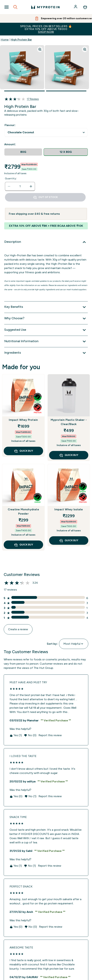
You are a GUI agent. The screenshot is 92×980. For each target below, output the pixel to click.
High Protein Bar (21, 40)
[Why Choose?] (46, 319)
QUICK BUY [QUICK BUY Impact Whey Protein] (23, 451)
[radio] (23, 152)
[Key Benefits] (46, 307)
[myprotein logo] (45, 7)
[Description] (46, 242)
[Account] (76, 7)
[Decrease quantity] (9, 186)
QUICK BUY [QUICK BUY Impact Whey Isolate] (69, 541)
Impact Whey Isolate (69, 509)
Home (5, 40)
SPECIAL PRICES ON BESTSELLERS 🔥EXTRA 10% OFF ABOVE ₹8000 (46, 29)
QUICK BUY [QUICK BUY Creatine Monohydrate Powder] (23, 545)
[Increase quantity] (31, 186)
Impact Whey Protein (23, 420)
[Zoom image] (40, 49)
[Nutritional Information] (46, 341)
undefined (46, 132)
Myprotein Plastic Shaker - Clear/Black (69, 422)
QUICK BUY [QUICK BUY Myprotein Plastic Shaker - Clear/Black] (69, 455)
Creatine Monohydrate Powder (23, 512)
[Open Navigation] (7, 7)
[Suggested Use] (46, 330)
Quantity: (11, 178)
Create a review (18, 629)
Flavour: (10, 125)
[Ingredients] (46, 353)
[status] (20, 186)
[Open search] (15, 7)
